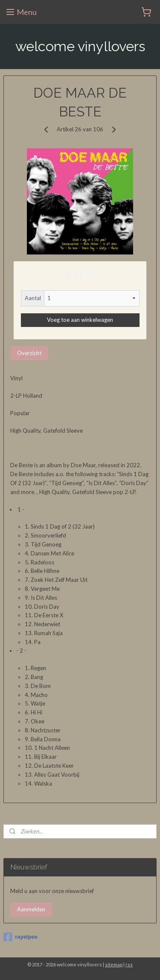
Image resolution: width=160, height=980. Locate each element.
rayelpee (20, 937)
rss (129, 964)
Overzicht (29, 353)
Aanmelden (31, 909)
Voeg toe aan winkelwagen (80, 320)
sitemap (114, 964)
